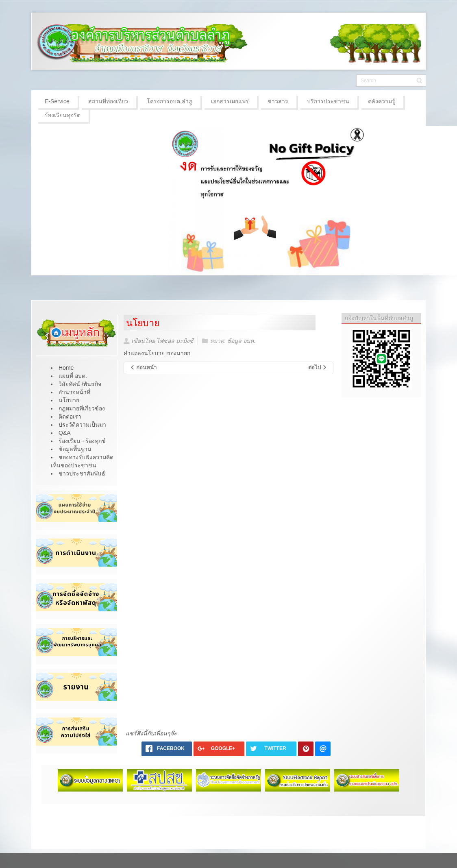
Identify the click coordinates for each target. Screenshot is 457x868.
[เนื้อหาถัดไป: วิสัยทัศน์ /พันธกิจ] (318, 368)
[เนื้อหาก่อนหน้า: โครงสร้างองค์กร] (143, 368)
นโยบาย (143, 323)
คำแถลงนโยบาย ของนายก (157, 353)
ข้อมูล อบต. (241, 341)
